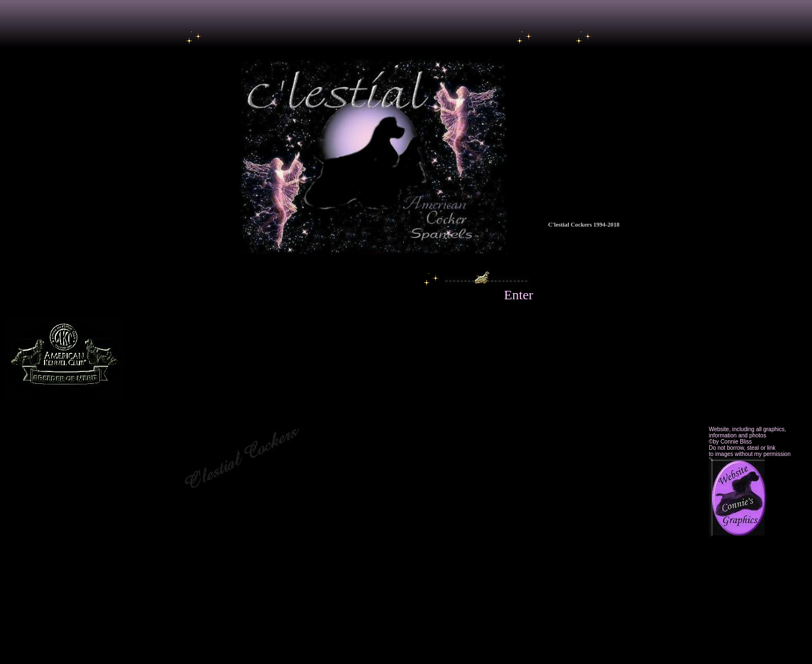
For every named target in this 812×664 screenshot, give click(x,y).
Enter (519, 295)
